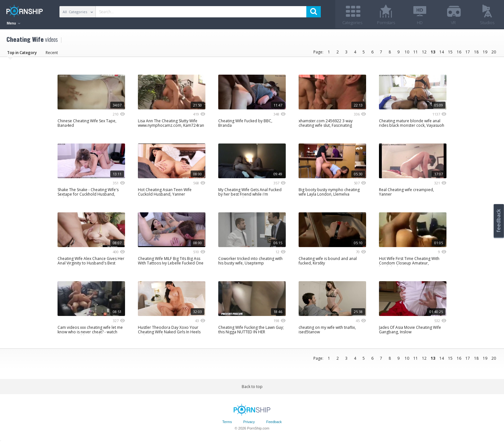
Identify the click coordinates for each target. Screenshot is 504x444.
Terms (227, 422)
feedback (499, 221)
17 (468, 52)
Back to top (252, 387)
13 (433, 52)
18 (476, 52)
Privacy (249, 422)
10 (407, 52)
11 (416, 52)
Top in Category (22, 53)
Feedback (274, 422)
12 (424, 52)
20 (494, 52)
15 (450, 52)
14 (442, 52)
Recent (52, 53)
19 (485, 52)
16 (459, 52)
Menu (14, 23)
